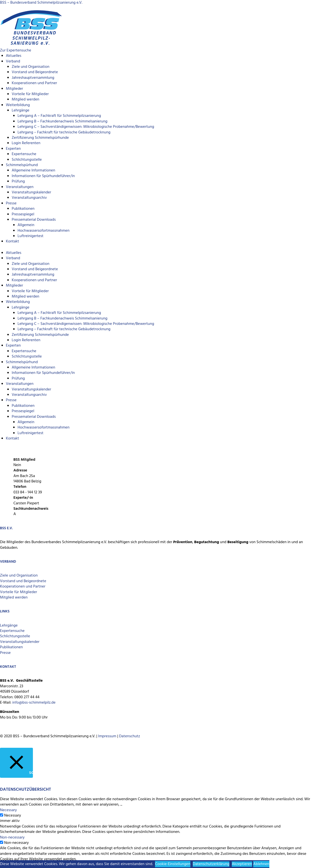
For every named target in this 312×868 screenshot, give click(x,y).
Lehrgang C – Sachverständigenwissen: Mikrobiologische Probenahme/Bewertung (86, 127)
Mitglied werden (25, 100)
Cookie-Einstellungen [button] (173, 864)
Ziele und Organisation (31, 67)
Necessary (13, 816)
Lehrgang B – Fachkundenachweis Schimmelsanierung (63, 121)
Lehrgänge (20, 110)
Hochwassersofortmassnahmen (44, 231)
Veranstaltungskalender (31, 192)
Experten (13, 149)
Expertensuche (24, 154)
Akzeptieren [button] (242, 864)
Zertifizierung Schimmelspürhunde (40, 138)
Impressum (107, 736)
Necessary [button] (8, 810)
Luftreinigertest (30, 236)
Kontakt (12, 241)
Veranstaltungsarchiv (29, 198)
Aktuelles (14, 56)
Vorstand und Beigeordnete (35, 72)
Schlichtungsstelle (27, 160)
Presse (11, 203)
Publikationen (23, 209)
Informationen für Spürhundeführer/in (43, 176)
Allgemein (26, 225)
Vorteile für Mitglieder (30, 94)
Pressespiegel (23, 214)
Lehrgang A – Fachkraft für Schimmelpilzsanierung (59, 116)
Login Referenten (26, 143)
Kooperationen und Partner (34, 83)
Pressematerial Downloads (34, 220)
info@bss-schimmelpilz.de (34, 703)
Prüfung (18, 181)
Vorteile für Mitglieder (19, 592)
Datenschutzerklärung (211, 864)
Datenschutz (130, 736)
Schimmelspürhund (22, 165)
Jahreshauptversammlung (33, 78)
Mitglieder (15, 89)
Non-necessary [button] (12, 838)
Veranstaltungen (20, 187)
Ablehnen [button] (261, 864)
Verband (13, 61)
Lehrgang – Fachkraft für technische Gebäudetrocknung (64, 132)
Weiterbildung (18, 105)
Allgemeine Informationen (33, 170)
